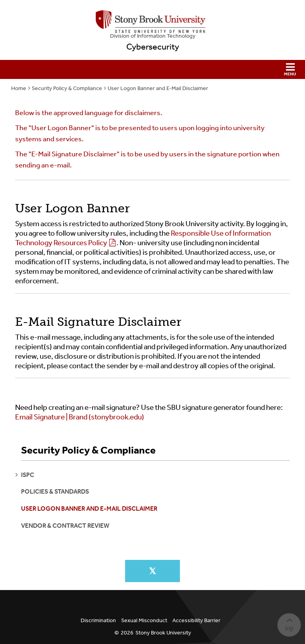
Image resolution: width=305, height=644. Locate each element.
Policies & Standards (55, 491)
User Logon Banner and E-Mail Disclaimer (158, 88)
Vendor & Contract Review (65, 526)
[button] (152, 69)
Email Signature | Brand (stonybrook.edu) (80, 417)
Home (19, 88)
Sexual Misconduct (144, 620)
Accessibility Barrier (196, 620)
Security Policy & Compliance (67, 88)
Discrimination (98, 620)
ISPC (28, 475)
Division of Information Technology (153, 36)
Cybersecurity (153, 47)
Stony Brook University (163, 633)
